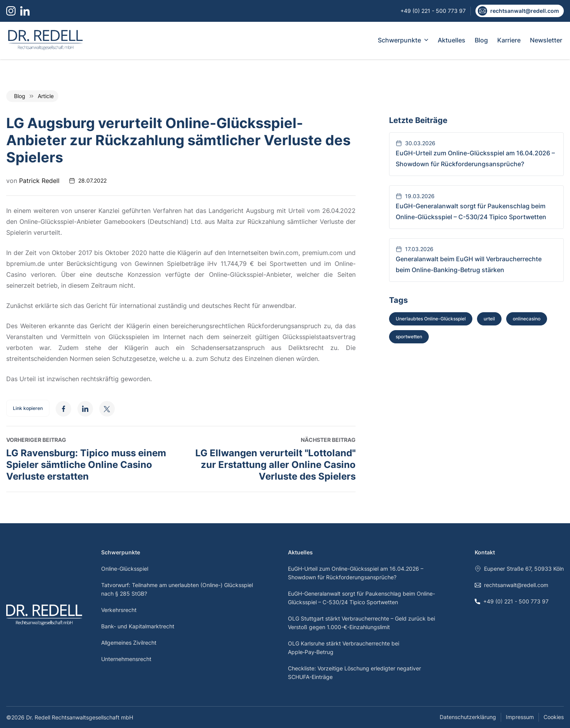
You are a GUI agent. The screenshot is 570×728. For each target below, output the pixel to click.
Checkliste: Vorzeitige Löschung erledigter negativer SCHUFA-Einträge (354, 673)
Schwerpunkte (403, 40)
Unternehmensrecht (126, 659)
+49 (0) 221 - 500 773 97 (512, 601)
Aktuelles (452, 40)
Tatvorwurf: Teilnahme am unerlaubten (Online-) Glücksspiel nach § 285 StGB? (177, 589)
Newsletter (546, 40)
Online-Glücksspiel (125, 569)
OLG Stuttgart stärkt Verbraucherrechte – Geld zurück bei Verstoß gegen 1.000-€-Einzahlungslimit (361, 623)
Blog (481, 40)
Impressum (520, 717)
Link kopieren (28, 408)
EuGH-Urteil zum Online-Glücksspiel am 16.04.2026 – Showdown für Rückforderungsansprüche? (356, 573)
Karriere (509, 40)
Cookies (554, 717)
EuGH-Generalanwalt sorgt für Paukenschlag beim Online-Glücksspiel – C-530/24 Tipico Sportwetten (361, 598)
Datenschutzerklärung (468, 717)
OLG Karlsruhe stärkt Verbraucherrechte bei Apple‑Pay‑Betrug (344, 648)
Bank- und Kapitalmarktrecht (138, 626)
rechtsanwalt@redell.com (511, 585)
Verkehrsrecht (119, 610)
